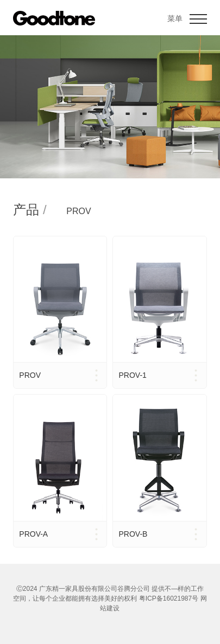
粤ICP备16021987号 (169, 598)
